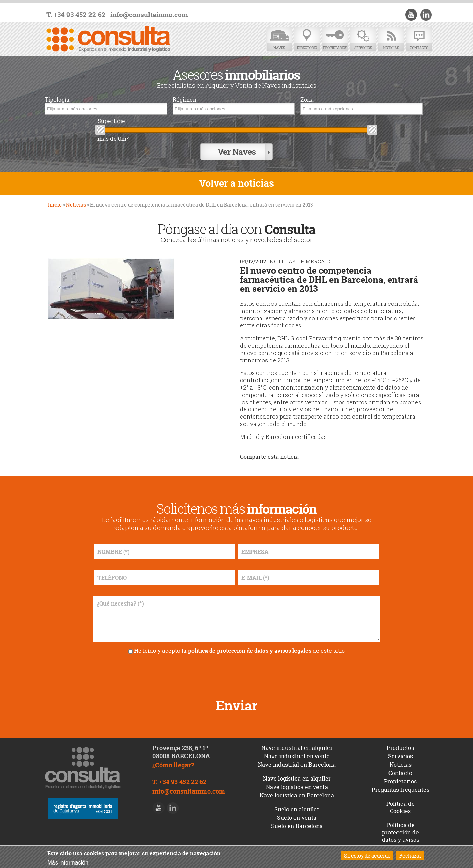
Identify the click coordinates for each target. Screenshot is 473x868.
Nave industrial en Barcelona (297, 764)
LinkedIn (426, 15)
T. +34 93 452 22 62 (76, 15)
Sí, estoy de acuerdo (367, 856)
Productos (400, 747)
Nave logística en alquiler (297, 778)
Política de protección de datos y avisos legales (401, 835)
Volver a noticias (236, 183)
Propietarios (335, 39)
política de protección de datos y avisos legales (250, 650)
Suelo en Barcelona (297, 825)
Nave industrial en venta (297, 755)
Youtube (412, 15)
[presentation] (236, 673)
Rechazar (410, 856)
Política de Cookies (401, 807)
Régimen (184, 100)
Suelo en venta (297, 817)
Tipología (57, 100)
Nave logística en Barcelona (297, 795)
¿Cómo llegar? (173, 764)
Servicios (363, 39)
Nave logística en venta (297, 786)
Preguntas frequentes (401, 789)
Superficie (111, 121)
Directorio (307, 39)
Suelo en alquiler (297, 809)
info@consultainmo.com (149, 15)
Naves (279, 39)
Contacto (419, 39)
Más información (68, 863)
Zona (307, 100)
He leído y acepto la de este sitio (239, 650)
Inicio (55, 204)
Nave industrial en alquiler (297, 747)
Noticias (391, 39)
